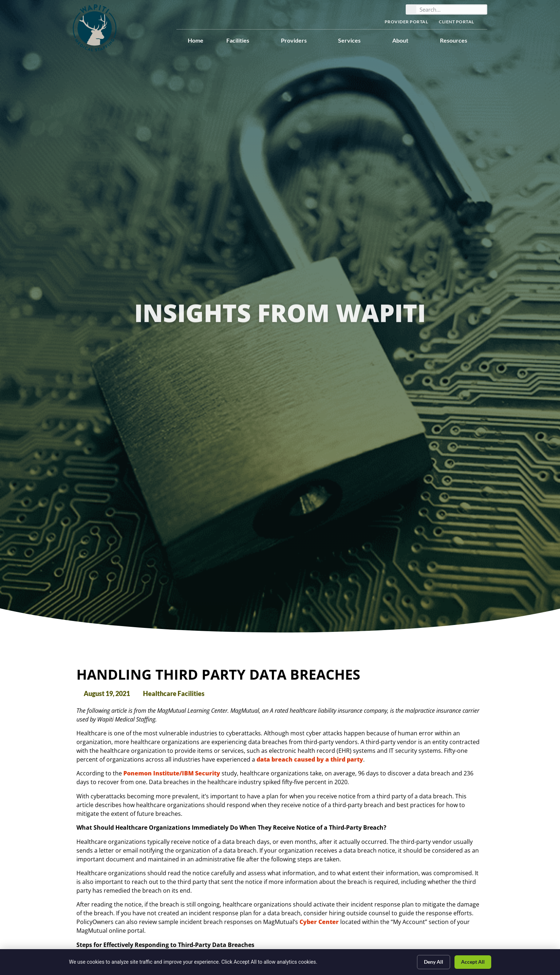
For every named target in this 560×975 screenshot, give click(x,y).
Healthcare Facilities (174, 694)
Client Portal (460, 22)
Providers (298, 40)
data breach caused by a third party (310, 759)
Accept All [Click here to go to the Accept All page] (473, 962)
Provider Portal (406, 22)
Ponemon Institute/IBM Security (172, 773)
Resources (458, 40)
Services (354, 40)
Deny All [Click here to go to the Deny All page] (434, 962)
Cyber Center (319, 922)
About (405, 40)
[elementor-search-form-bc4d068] (451, 9)
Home (196, 40)
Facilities (242, 40)
